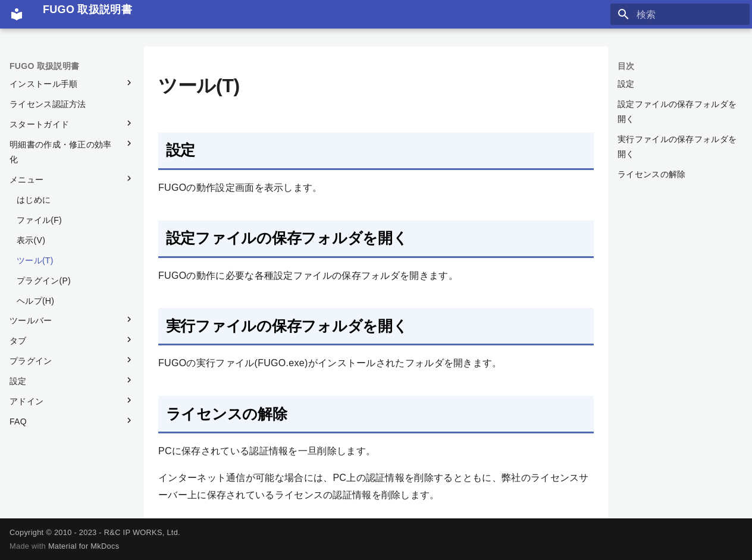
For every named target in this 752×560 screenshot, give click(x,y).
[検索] (680, 14)
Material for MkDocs (84, 546)
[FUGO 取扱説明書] (17, 14)
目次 (626, 66)
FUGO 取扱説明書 (44, 66)
